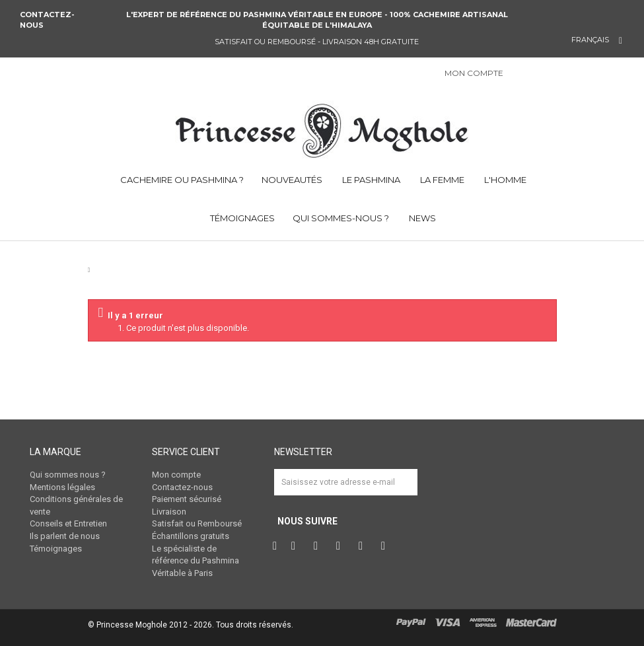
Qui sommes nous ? (68, 475)
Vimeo (364, 546)
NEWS (421, 218)
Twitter (297, 546)
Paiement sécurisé (187, 499)
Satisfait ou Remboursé (197, 523)
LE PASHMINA (370, 180)
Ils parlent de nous (65, 536)
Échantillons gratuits (191, 536)
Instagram (341, 546)
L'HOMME (504, 180)
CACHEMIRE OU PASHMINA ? (181, 180)
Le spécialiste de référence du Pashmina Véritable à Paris (196, 561)
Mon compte (176, 475)
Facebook (276, 546)
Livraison (169, 512)
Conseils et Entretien (68, 523)
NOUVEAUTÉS (292, 180)
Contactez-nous (47, 20)
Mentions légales (62, 487)
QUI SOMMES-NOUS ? (341, 218)
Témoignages (56, 549)
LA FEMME (441, 180)
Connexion (520, 74)
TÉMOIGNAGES (241, 218)
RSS (386, 546)
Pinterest (319, 546)
